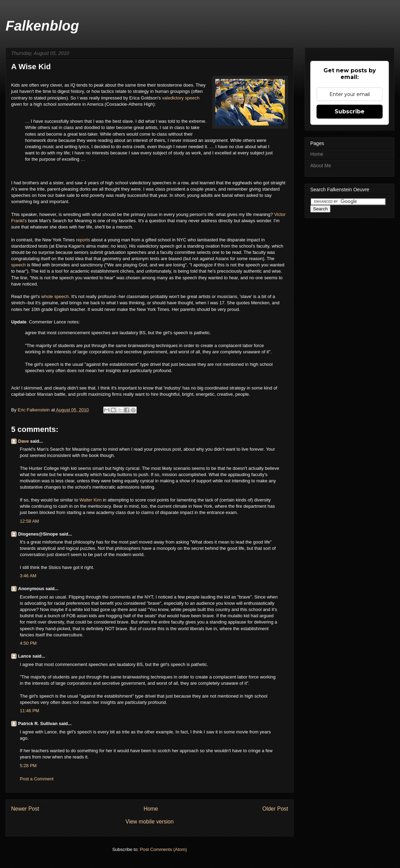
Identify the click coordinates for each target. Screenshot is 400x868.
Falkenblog (42, 26)
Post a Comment (37, 779)
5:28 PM (28, 766)
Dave (23, 441)
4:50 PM (28, 643)
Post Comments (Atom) (163, 849)
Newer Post (25, 809)
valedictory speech (181, 98)
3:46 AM (28, 576)
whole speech (55, 296)
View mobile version (150, 822)
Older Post (275, 809)
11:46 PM (30, 711)
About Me (321, 166)
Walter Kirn (90, 500)
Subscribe (350, 111)
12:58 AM (29, 521)
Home (151, 809)
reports (83, 240)
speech (19, 265)
